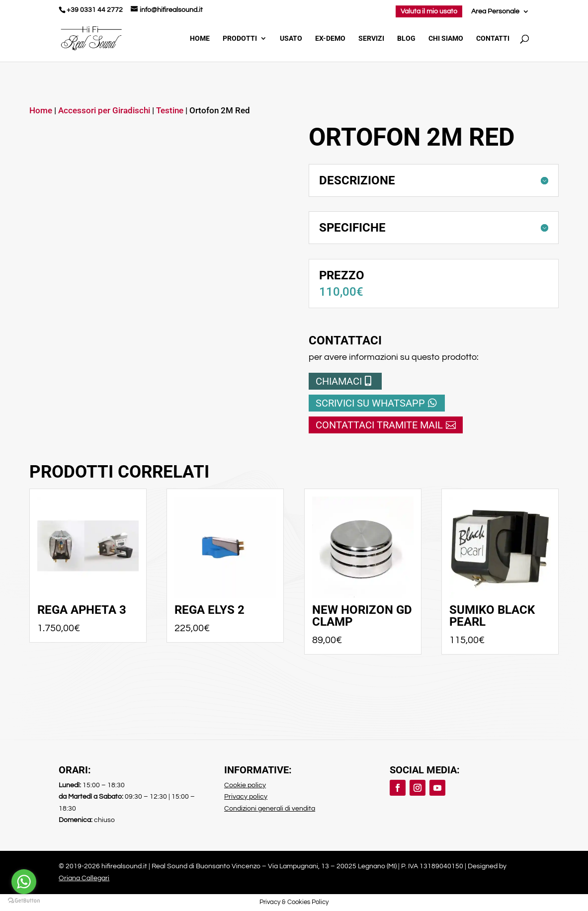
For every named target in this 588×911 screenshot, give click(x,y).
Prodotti (240, 39)
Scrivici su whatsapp (370, 403)
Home (200, 39)
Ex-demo (330, 39)
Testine (170, 111)
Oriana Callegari (84, 878)
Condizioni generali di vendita (270, 809)
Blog (406, 39)
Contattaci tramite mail (379, 425)
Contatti (493, 39)
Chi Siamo (446, 39)
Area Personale (495, 11)
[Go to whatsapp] (24, 882)
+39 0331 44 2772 (95, 10)
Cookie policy (245, 785)
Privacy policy (246, 797)
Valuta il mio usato (429, 11)
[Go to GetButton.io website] (24, 901)
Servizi (371, 39)
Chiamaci (339, 381)
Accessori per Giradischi (104, 111)
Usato (291, 39)
